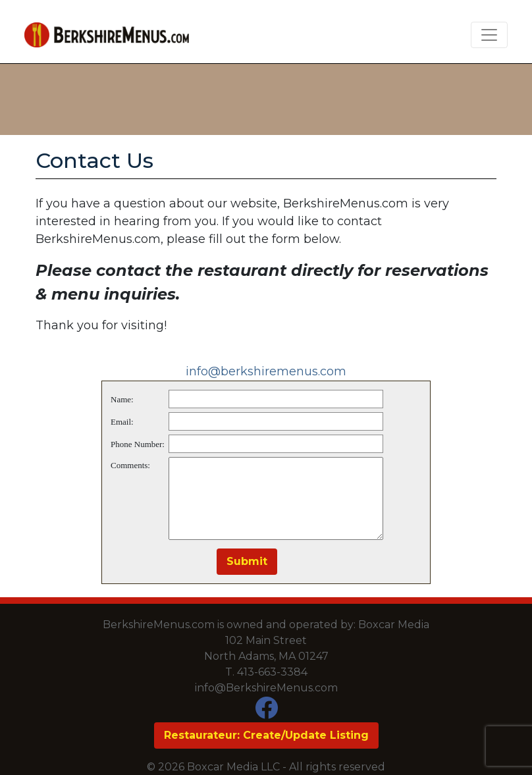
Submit (247, 561)
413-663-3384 (272, 672)
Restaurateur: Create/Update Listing (266, 735)
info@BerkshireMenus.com (266, 688)
